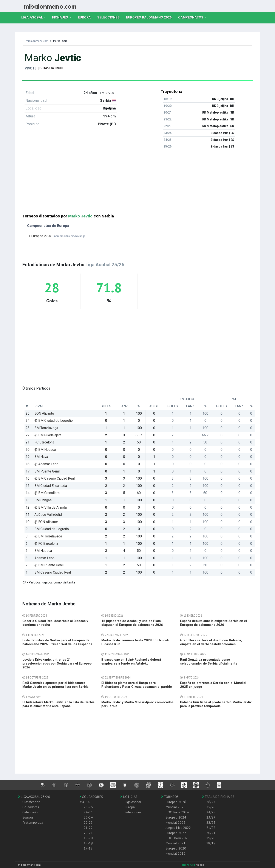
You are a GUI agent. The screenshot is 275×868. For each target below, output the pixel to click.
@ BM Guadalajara (48, 435)
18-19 (88, 843)
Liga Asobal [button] (32, 17)
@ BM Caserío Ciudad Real (55, 478)
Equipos (28, 817)
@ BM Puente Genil (49, 565)
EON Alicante (44, 413)
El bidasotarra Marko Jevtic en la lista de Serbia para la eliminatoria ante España (58, 704)
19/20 (211, 838)
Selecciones (110, 17)
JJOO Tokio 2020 (178, 838)
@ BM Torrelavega (48, 536)
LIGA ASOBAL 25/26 (34, 797)
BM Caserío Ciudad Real (53, 572)
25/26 (211, 807)
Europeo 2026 (176, 802)
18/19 (211, 843)
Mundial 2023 (175, 822)
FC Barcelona (44, 442)
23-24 (88, 817)
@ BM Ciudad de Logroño (54, 421)
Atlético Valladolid (48, 515)
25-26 (88, 807)
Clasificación (31, 802)
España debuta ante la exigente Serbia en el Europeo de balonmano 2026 (213, 623)
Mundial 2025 (175, 807)
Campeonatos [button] (191, 17)
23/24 (211, 817)
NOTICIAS (129, 797)
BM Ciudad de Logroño (52, 529)
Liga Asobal (133, 802)
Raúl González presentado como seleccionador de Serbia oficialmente (209, 662)
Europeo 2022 (176, 833)
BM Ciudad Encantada (51, 486)
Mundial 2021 (175, 843)
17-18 (88, 848)
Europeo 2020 (176, 848)
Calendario (30, 812)
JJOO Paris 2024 (177, 812)
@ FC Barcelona (46, 544)
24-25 (88, 812)
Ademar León (44, 558)
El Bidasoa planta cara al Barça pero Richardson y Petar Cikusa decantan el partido (137, 685)
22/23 (211, 822)
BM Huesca (43, 551)
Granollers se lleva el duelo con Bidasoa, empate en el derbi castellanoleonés (211, 642)
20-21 (88, 833)
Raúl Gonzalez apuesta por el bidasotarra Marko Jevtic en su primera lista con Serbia (55, 685)
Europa (86, 17)
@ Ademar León (46, 464)
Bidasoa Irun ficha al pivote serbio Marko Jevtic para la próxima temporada (216, 704)
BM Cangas (43, 500)
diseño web (189, 865)
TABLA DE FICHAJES (218, 797)
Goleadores (31, 807)
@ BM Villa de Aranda (51, 507)
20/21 (211, 833)
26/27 (211, 802)
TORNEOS (170, 797)
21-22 (88, 828)
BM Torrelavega (46, 428)
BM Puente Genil (47, 471)
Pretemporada (33, 822)
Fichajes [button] (60, 17)
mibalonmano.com (37, 41)
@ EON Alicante (46, 522)
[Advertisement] (137, 184)
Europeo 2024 (176, 817)
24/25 (211, 812)
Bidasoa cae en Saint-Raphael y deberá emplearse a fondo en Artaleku (131, 662)
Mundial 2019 (175, 853)
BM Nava (41, 457)
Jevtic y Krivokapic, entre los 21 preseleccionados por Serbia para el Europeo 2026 (57, 663)
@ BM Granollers (47, 493)
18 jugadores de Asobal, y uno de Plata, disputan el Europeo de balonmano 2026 (132, 623)
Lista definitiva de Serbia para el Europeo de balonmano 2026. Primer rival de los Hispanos (57, 642)
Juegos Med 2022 (178, 828)
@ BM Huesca (45, 450)
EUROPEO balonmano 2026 (151, 17)
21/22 (211, 828)
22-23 (88, 822)
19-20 (88, 838)
